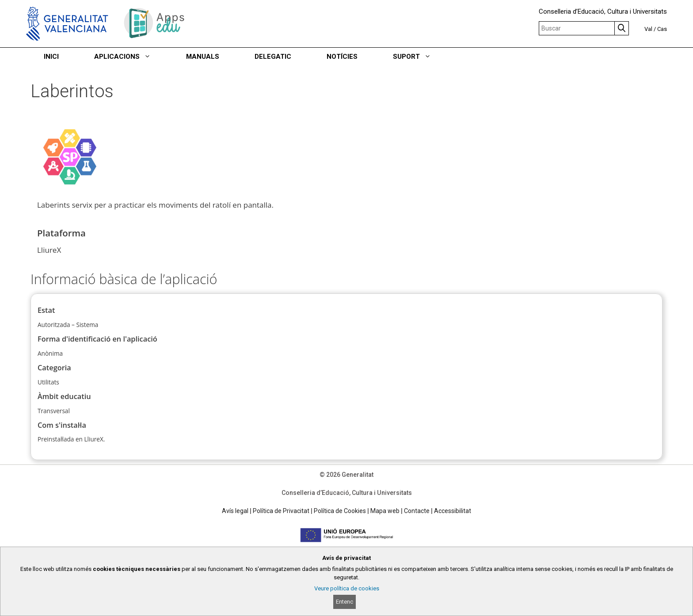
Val (648, 29)
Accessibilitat (453, 511)
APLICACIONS (131, 57)
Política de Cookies (340, 511)
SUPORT (421, 57)
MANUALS (203, 57)
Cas (662, 29)
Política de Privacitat (281, 511)
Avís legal (235, 511)
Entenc (345, 602)
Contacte (417, 511)
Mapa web (385, 511)
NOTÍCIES (342, 57)
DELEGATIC (273, 57)
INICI (51, 57)
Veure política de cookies (347, 588)
